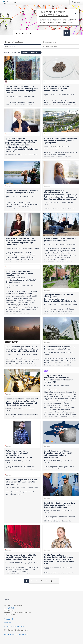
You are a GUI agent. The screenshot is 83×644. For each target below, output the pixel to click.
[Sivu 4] (41, 581)
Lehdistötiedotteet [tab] (14, 42)
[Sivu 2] (31, 581)
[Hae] (38, 33)
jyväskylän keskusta (31, 52)
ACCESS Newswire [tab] (50, 47)
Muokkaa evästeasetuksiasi (14, 626)
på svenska (23, 634)
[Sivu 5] (47, 581)
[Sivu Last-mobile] (57, 581)
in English (15, 634)
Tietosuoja (7, 623)
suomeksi (7, 634)
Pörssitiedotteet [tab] (51, 42)
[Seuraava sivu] (52, 581)
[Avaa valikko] (16, 2)
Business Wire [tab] (11, 47)
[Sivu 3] (36, 581)
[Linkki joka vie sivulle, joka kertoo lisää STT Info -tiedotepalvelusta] (58, 17)
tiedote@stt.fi (9, 608)
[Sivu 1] (26, 581)
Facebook (7, 619)
